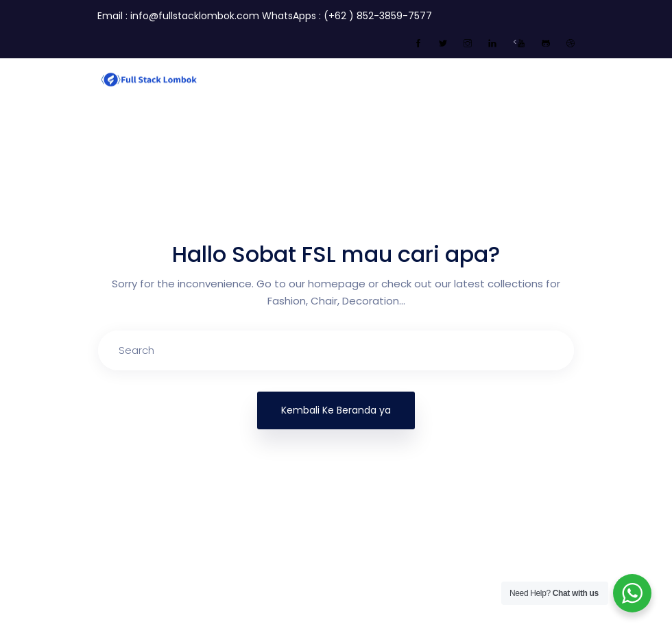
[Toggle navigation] (566, 78)
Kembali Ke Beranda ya (336, 410)
